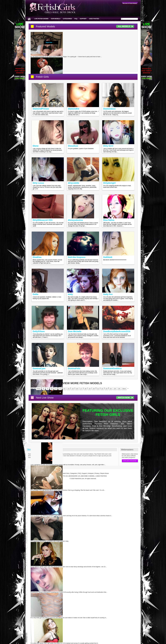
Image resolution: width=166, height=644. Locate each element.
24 (111, 389)
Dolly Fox (108, 294)
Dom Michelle (75, 331)
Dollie (36, 294)
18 (85, 389)
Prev (39, 389)
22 (102, 389)
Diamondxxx (109, 109)
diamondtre (74, 109)
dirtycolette (74, 183)
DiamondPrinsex (41, 109)
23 (107, 389)
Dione (36, 146)
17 (81, 389)
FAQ (76, 19)
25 (115, 389)
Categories (67, 19)
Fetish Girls (42, 77)
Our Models (56, 19)
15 (73, 389)
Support (83, 19)
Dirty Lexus (38, 183)
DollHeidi (108, 257)
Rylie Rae (49, 43)
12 (60, 389)
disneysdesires (76, 220)
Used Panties (94, 19)
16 (77, 389)
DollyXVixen (39, 331)
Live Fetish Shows (41, 19)
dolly (70, 294)
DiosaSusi (73, 146)
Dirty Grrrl (108, 146)
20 (94, 389)
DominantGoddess (113, 369)
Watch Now (124, 398)
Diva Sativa (109, 220)
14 (69, 389)
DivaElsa (37, 257)
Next (124, 389)
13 (64, 389)
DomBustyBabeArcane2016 (117, 331)
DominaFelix (74, 369)
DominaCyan (39, 369)
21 (98, 389)
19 (90, 389)
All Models (124, 26)
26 (119, 389)
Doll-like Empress (77, 257)
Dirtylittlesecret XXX (43, 220)
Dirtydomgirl (109, 183)
